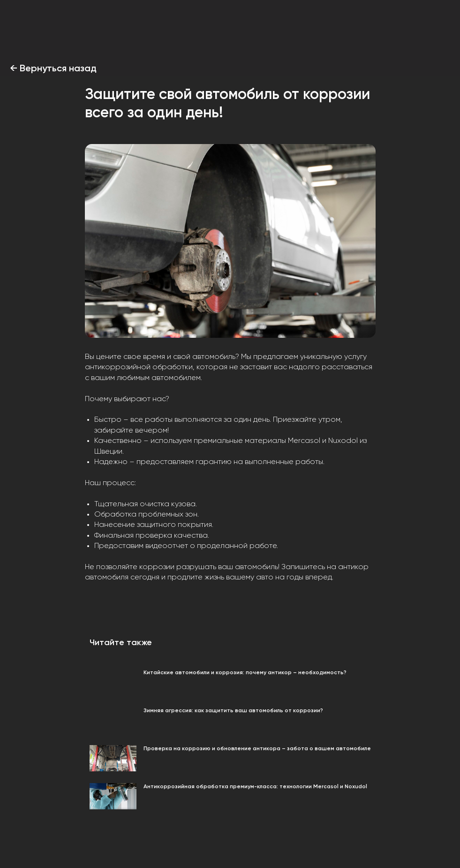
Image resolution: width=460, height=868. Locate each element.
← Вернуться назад (53, 69)
